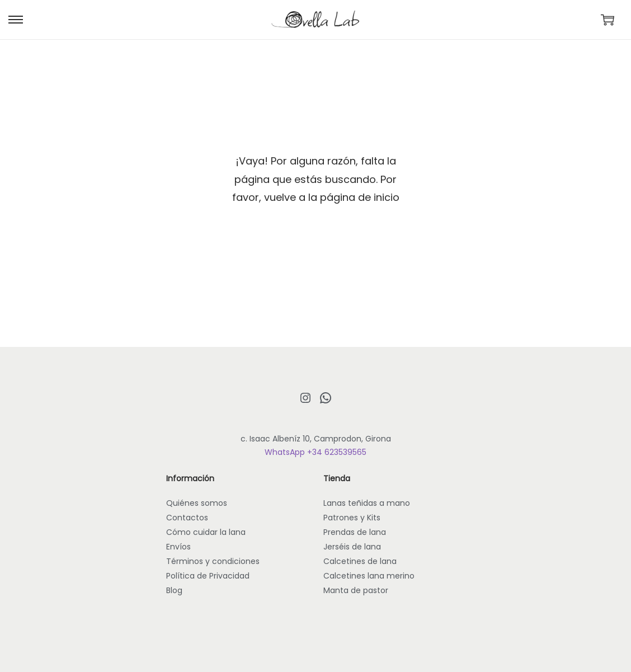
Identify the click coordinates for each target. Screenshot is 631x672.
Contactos (187, 518)
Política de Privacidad (208, 576)
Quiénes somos (197, 503)
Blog (174, 590)
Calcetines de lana (360, 561)
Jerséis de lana (352, 547)
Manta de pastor (356, 590)
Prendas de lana (355, 532)
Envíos (178, 547)
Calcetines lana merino (369, 576)
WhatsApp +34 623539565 (315, 452)
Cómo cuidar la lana (206, 532)
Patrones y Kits (352, 518)
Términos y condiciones (213, 561)
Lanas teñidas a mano (367, 503)
